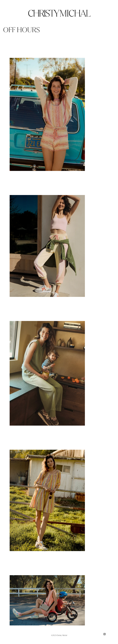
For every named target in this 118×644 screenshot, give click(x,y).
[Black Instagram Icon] (105, 634)
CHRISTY (59, 13)
